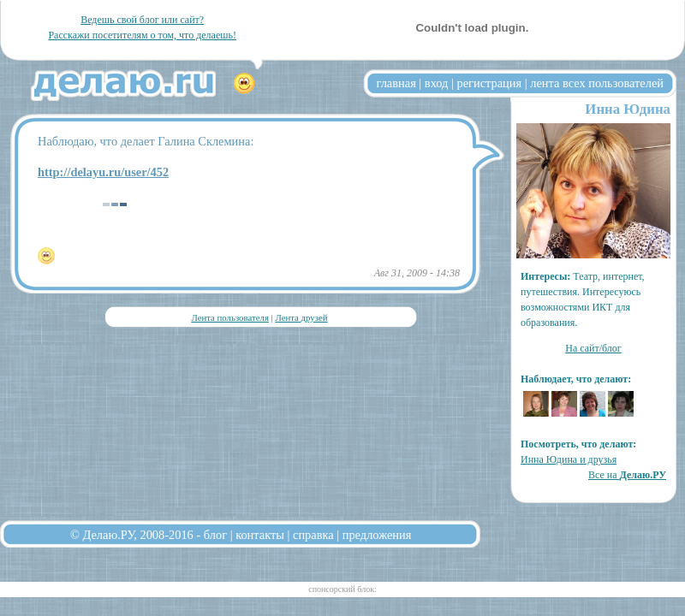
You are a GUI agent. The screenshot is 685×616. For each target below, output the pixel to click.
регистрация (489, 83)
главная (396, 83)
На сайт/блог (593, 348)
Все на (627, 475)
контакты (260, 535)
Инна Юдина (628, 109)
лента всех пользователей (597, 83)
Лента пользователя (229, 317)
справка (313, 535)
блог (215, 535)
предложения (377, 535)
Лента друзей (301, 317)
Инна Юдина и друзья (569, 459)
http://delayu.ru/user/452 (103, 172)
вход (437, 83)
